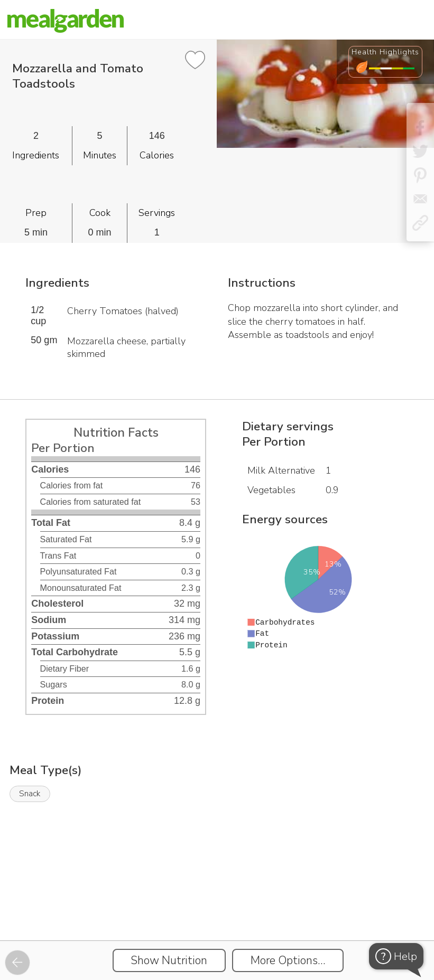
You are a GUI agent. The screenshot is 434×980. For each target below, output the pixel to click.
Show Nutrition (169, 960)
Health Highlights (385, 52)
